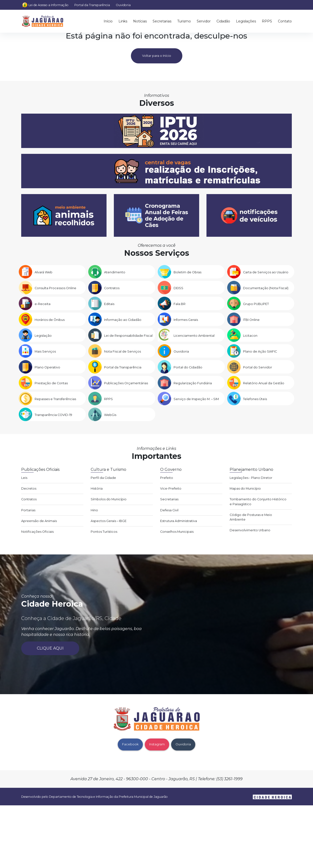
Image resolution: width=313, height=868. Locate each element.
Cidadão (223, 21)
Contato (285, 21)
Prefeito (167, 478)
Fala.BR (180, 304)
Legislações (246, 21)
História (97, 488)
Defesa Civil (169, 510)
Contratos (112, 288)
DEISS (178, 288)
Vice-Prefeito (171, 488)
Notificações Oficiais (37, 532)
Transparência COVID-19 (53, 415)
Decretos (29, 488)
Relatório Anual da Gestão (264, 383)
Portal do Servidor (258, 367)
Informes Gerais (186, 320)
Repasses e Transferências (55, 399)
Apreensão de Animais (39, 521)
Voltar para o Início (157, 56)
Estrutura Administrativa (179, 521)
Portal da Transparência (92, 5)
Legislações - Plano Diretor (251, 478)
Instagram (157, 744)
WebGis (110, 415)
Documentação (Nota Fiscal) (266, 288)
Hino (94, 510)
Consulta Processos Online (55, 288)
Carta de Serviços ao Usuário (266, 272)
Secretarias (162, 21)
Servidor (204, 21)
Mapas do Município (245, 488)
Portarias (28, 510)
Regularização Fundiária (193, 383)
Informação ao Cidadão (123, 320)
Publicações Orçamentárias (126, 383)
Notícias (140, 21)
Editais (109, 304)
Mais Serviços (45, 351)
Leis (24, 478)
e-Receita (43, 304)
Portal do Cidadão (188, 367)
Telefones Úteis (255, 399)
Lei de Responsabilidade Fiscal (128, 336)
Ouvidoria (123, 5)
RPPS (267, 21)
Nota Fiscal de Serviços (122, 351)
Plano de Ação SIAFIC (260, 351)
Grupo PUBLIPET (256, 304)
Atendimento (115, 272)
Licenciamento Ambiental (194, 336)
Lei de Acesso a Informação (49, 5)
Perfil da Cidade (103, 478)
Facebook (130, 744)
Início (108, 21)
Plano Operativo (47, 367)
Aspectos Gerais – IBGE (109, 521)
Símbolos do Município (109, 499)
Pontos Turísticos (104, 532)
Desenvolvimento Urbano (250, 530)
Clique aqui (50, 648)
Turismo (184, 21)
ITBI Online (251, 320)
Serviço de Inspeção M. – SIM (196, 399)
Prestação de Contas (51, 383)
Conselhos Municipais (177, 532)
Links (123, 21)
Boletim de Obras (187, 272)
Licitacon (250, 336)
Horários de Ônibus (50, 320)
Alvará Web (44, 272)
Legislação (43, 336)
